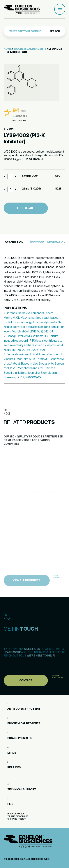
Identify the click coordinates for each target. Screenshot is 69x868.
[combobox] (27, 31)
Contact (26, 687)
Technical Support (22, 790)
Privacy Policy (16, 814)
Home (8, 49)
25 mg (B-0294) (31, 189)
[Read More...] (33, 159)
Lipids (12, 753)
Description (14, 243)
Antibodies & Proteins (24, 709)
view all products (27, 587)
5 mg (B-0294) (31, 176)
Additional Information (47, 243)
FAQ (10, 804)
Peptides (14, 768)
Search (55, 31)
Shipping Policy (16, 819)
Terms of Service (18, 816)
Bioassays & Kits (20, 738)
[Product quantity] (10, 176)
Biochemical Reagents (30, 49)
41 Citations (19, 120)
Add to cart (26, 208)
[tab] (13, 243)
